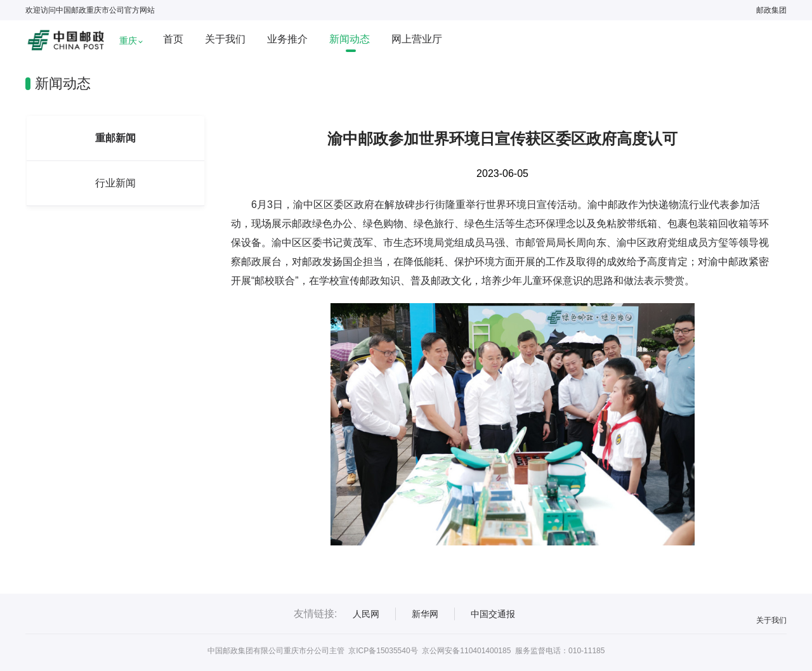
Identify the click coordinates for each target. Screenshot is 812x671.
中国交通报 (493, 614)
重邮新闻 (115, 138)
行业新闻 (115, 183)
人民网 (366, 614)
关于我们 (225, 39)
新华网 (425, 614)
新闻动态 (350, 39)
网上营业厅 (417, 39)
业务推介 (287, 39)
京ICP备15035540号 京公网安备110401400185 (429, 651)
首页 (173, 39)
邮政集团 (771, 10)
